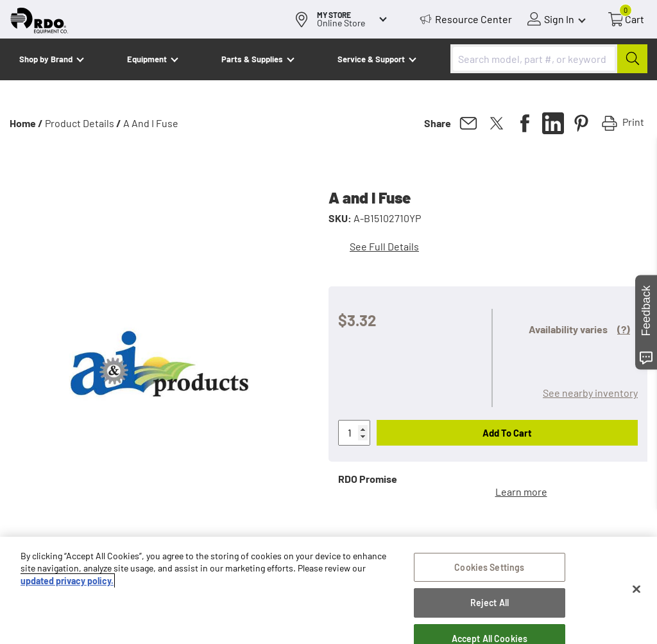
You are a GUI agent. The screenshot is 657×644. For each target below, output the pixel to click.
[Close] (636, 593)
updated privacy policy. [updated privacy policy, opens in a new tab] (67, 585)
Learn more (521, 492)
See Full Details (384, 246)
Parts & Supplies (252, 59)
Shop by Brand (46, 59)
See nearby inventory (590, 393)
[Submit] (632, 59)
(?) (624, 329)
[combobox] (549, 59)
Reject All (490, 607)
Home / (26, 123)
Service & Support (371, 59)
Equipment (147, 59)
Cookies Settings (489, 571)
